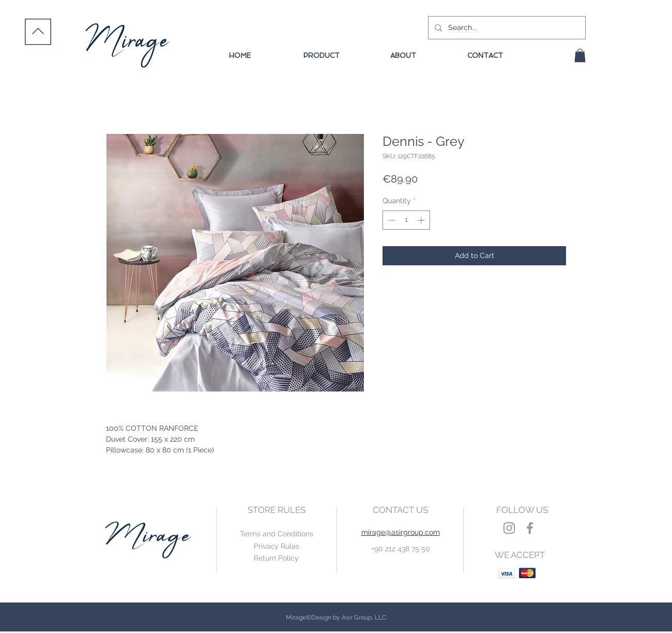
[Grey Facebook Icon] (530, 528)
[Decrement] (391, 220)
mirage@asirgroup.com (401, 532)
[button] (580, 55)
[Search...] (506, 28)
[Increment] (422, 220)
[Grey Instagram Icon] (509, 528)
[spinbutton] (406, 220)
